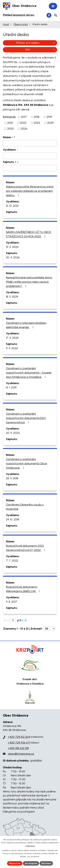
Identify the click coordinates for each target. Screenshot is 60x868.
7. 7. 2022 (12, 561)
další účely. (31, 846)
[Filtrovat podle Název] (30, 143)
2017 (24, 117)
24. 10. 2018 (13, 519)
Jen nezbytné (31, 863)
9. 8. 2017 (12, 602)
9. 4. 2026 (12, 348)
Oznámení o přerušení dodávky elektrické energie (26, 325)
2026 (24, 129)
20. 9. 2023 (13, 433)
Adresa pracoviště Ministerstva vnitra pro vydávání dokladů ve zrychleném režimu (30, 191)
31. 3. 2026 (12, 247)
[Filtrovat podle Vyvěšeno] (30, 156)
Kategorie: (9, 117)
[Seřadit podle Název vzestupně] (15, 137)
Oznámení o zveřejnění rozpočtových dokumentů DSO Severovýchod (26, 418)
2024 (50, 123)
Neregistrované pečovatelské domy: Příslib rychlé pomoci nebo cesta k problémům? (29, 282)
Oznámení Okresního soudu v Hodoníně (25, 507)
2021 (10, 123)
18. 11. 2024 (12, 297)
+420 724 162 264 (19, 737)
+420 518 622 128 (18, 748)
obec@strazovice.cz (21, 754)
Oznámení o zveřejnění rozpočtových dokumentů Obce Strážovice (26, 463)
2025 (10, 129)
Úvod (6, 24)
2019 (49, 117)
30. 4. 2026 (13, 257)
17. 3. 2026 (12, 338)
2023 (37, 123)
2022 (23, 123)
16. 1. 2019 (11, 387)
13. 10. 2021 (12, 206)
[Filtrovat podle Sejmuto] (30, 168)
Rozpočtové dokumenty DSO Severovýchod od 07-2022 (26, 548)
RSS (40, 50)
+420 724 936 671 (19, 743)
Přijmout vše (15, 863)
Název (8, 137)
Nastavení (46, 863)
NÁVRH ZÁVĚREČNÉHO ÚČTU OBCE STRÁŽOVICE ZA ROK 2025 (28, 234)
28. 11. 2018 (12, 478)
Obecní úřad (21, 24)
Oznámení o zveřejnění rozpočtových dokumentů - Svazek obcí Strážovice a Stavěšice (29, 373)
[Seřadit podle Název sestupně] (15, 138)
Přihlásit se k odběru (36, 43)
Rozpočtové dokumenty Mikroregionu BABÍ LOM (24, 589)
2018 (37, 117)
